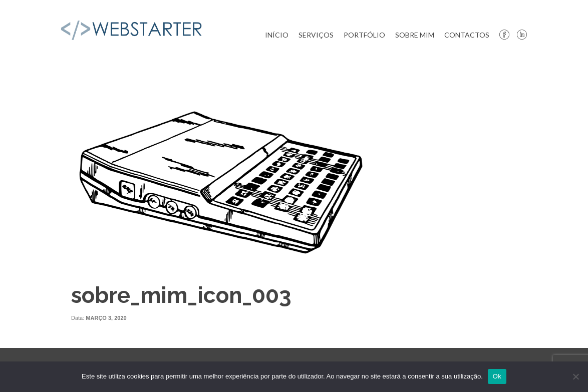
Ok (497, 376)
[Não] (575, 376)
